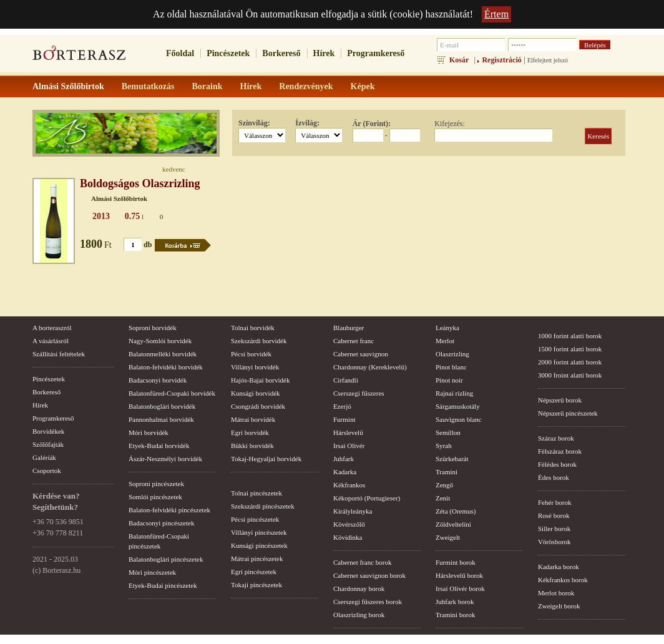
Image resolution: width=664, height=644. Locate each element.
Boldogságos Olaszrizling (140, 183)
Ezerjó (342, 406)
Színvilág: (254, 123)
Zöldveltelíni (453, 524)
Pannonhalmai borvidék (161, 419)
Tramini (447, 472)
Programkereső (376, 53)
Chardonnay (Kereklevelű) (370, 367)
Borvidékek (48, 431)
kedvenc (174, 169)
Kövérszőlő (349, 524)
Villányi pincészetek (259, 532)
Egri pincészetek (254, 572)
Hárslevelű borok (459, 575)
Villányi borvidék (255, 367)
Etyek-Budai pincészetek (163, 585)
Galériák (44, 457)
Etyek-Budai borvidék (159, 446)
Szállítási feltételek (59, 354)
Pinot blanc (451, 367)
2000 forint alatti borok (570, 362)
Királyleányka (353, 511)
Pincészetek (228, 53)
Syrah (444, 446)
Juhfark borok (455, 602)
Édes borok (554, 477)
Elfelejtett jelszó (548, 60)
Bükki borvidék (252, 446)
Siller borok (554, 529)
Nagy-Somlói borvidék (160, 341)
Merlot (445, 341)
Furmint (344, 419)
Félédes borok (557, 464)
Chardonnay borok (359, 588)
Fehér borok (554, 502)
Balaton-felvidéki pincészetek (169, 510)
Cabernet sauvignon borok (369, 575)
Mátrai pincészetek (257, 559)
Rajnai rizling (454, 393)
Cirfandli (346, 380)
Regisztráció (501, 60)
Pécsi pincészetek (255, 519)
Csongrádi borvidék (258, 406)
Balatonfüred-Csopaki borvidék (172, 393)
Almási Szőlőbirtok (119, 198)
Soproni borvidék (153, 328)
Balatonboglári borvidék (162, 406)
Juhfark (344, 459)
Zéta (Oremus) (456, 511)
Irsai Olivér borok (460, 588)
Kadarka (345, 472)
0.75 (133, 216)
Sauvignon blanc (459, 419)
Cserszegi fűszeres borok (368, 602)
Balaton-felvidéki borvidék (166, 367)
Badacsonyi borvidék (158, 380)
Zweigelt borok (559, 606)
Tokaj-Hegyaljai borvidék (266, 459)
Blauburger (349, 328)
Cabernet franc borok (362, 562)
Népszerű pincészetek (568, 413)
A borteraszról (52, 328)
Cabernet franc (354, 341)
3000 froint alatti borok (570, 375)
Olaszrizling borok (359, 615)
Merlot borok (556, 593)
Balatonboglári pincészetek (166, 559)
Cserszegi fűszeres (359, 393)
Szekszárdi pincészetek (263, 506)
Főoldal (180, 53)
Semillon (448, 432)
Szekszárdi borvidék (259, 341)
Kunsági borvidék (256, 393)
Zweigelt (448, 537)
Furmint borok (456, 562)
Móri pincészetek (152, 572)
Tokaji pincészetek (256, 585)
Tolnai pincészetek (256, 493)
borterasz (79, 57)
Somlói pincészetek (155, 497)
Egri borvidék (250, 432)
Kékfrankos (349, 485)
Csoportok (47, 471)
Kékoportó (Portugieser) (367, 498)
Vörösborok (554, 542)
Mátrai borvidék (253, 419)
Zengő (444, 485)
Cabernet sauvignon (361, 354)
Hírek (324, 53)
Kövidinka (348, 537)
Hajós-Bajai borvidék (260, 380)
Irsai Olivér (349, 446)
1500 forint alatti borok (570, 349)
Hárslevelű (348, 432)
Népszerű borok (560, 400)
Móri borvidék (149, 432)
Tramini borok (455, 615)
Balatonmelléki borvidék (163, 354)
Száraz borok (556, 438)
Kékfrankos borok (563, 580)
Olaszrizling (452, 354)
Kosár (459, 60)
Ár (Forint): (372, 124)
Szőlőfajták (48, 444)
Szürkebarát (452, 459)
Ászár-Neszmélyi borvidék (165, 459)
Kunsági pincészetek (259, 545)
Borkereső (281, 53)
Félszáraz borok (560, 451)
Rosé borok (554, 515)
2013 (101, 216)
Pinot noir (449, 380)
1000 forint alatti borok (570, 336)
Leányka (447, 328)
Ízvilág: (307, 123)
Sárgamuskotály (458, 406)
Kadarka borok (559, 567)
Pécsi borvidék (251, 354)
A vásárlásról (51, 341)
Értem (496, 14)
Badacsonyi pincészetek (161, 523)
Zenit (443, 498)
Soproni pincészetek (156, 484)
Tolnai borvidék (253, 328)
